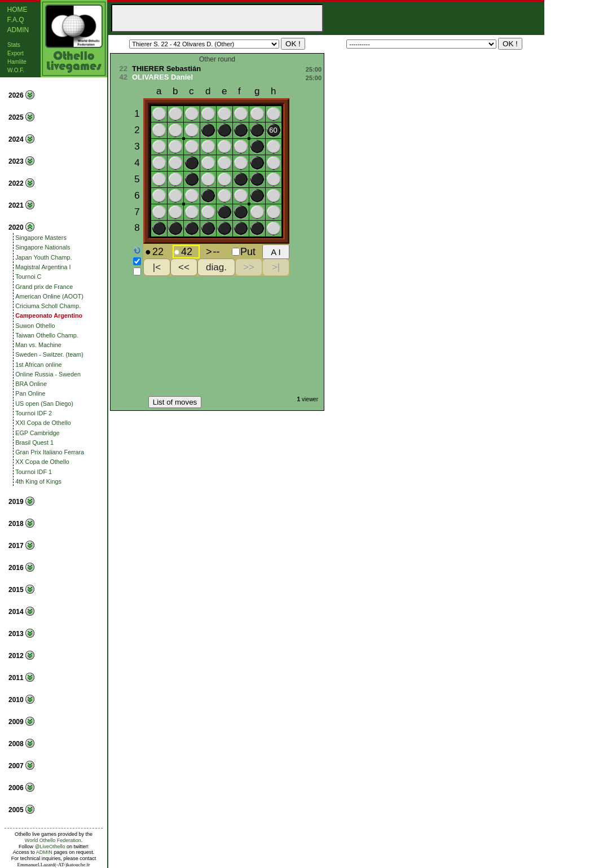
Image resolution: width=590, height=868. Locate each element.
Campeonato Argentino (49, 315)
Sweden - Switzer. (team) (49, 354)
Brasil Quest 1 (34, 442)
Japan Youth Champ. (43, 257)
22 (124, 69)
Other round (217, 59)
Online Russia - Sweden (48, 374)
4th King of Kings (38, 481)
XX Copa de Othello (42, 462)
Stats (14, 45)
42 (124, 77)
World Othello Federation (53, 840)
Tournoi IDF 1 (34, 472)
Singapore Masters (41, 238)
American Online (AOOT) (49, 296)
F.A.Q (16, 20)
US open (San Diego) (44, 404)
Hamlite (17, 62)
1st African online (38, 365)
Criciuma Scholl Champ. (48, 306)
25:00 (314, 69)
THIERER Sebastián (166, 69)
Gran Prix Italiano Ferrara (50, 452)
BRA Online (31, 384)
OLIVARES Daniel (162, 77)
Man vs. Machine (38, 345)
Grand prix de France (44, 287)
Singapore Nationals (43, 247)
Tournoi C (28, 277)
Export (16, 53)
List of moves (175, 402)
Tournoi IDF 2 (34, 413)
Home (17, 10)
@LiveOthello (50, 847)
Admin (18, 30)
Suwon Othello (35, 326)
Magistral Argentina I (43, 267)
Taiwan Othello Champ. (47, 335)
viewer (310, 399)
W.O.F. (16, 70)
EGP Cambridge (37, 433)
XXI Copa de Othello (43, 423)
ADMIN (44, 852)
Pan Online (30, 393)
